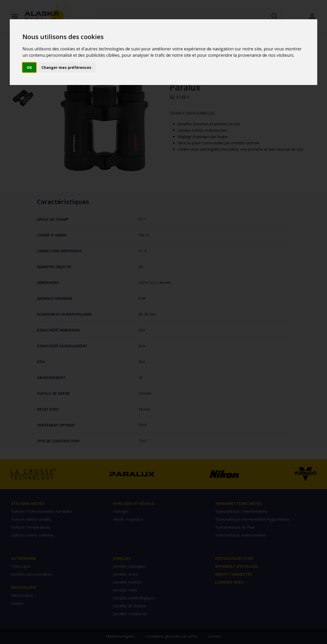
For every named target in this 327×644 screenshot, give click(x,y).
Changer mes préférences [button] (66, 67)
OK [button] (29, 67)
